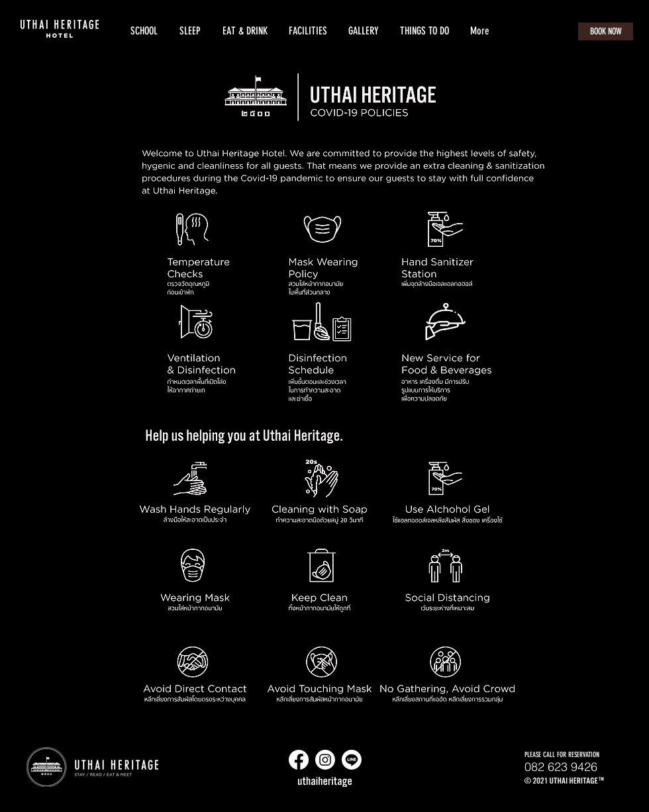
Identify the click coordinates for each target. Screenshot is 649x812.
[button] (190, 31)
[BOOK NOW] (606, 31)
